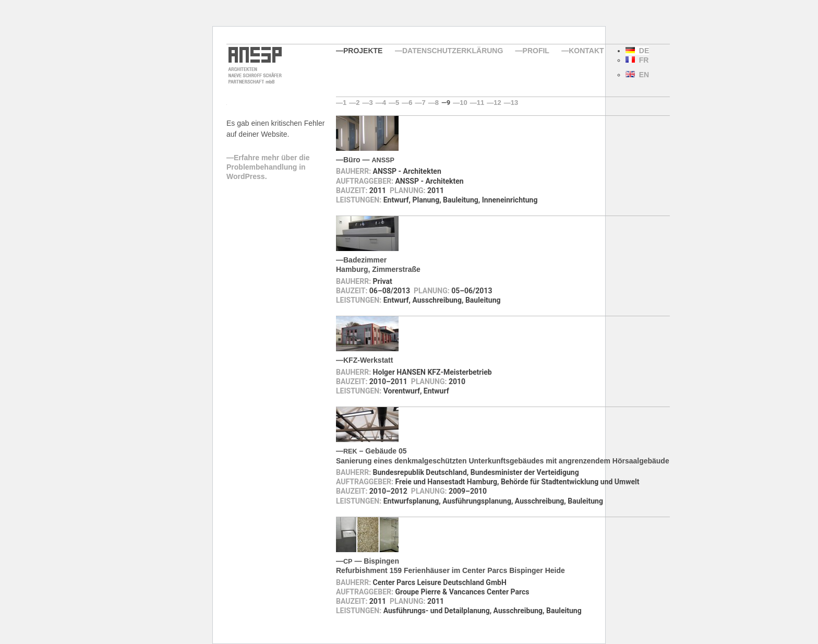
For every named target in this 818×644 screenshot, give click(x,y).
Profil (536, 51)
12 (497, 103)
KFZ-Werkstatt (368, 360)
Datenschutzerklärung (453, 51)
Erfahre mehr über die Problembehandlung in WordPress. (268, 167)
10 (463, 103)
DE (637, 51)
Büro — (369, 160)
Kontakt (586, 51)
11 (480, 103)
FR (637, 60)
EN (637, 75)
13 (514, 103)
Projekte (363, 51)
